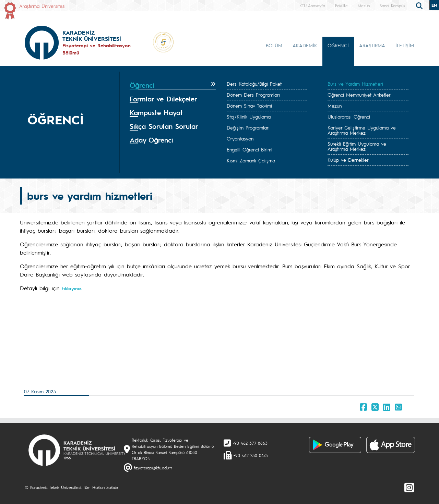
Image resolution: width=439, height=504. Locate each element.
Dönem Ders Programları (253, 95)
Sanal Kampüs (392, 5)
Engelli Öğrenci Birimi (250, 149)
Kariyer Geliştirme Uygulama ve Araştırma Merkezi (362, 130)
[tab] (173, 85)
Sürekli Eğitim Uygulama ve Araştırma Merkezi (357, 146)
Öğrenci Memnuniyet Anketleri (360, 95)
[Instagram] (409, 487)
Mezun (364, 5)
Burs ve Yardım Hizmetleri (355, 84)
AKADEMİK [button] (305, 45)
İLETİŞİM (405, 45)
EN (434, 5)
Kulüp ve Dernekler (348, 160)
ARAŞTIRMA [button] (372, 45)
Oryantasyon (240, 138)
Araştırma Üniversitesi (42, 6)
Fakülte (341, 5)
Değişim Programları (248, 127)
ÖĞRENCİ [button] (338, 45)
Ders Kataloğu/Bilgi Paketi (255, 84)
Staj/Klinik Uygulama (249, 116)
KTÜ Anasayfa (312, 5)
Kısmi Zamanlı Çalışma (251, 160)
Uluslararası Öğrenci (349, 116)
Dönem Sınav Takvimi (249, 106)
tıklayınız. (72, 288)
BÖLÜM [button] (274, 45)
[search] (420, 5)
